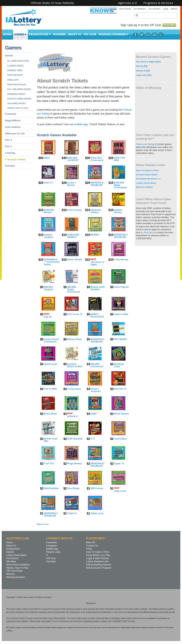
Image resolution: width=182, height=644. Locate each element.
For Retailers (140, 9)
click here (148, 233)
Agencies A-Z (127, 3)
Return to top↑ (43, 524)
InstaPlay (10, 153)
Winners (59, 35)
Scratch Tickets (17, 159)
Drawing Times (15, 70)
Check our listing (145, 144)
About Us (75, 35)
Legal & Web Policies (98, 558)
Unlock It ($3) (143, 71)
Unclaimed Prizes (16, 103)
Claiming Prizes (15, 66)
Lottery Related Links (98, 561)
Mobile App (13, 80)
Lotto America (13, 127)
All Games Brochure (18, 61)
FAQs (89, 549)
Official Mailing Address (99, 565)
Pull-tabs (10, 166)
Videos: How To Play (18, 108)
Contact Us (92, 546)
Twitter (142, 35)
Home (7, 35)
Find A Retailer (15, 75)
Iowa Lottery (27, 19)
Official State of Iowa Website (52, 3)
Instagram (148, 35)
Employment (13, 549)
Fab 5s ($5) (142, 66)
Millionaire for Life (15, 134)
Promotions (40, 35)
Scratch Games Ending (19, 99)
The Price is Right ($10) (148, 62)
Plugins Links (53, 552)
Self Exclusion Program (99, 568)
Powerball (11, 114)
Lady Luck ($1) (144, 75)
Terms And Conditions (18, 565)
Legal (166, 9)
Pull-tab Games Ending (19, 89)
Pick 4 (8, 146)
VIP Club (90, 35)
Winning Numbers (114, 35)
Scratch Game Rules (147, 175)
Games (21, 35)
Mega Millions (13, 120)
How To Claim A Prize (147, 171)
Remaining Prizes (16, 94)
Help (174, 9)
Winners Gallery (144, 187)
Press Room (125, 9)
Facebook (136, 35)
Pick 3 (8, 140)
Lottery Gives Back (146, 183)
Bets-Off (91, 542)
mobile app (81, 124)
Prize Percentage (17, 85)
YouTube (155, 35)
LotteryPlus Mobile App (161, 35)
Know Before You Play (98, 555)
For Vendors (154, 9)
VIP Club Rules (14, 571)
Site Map (11, 561)
